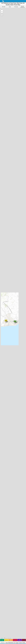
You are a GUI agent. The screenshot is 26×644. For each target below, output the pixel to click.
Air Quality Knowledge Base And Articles (14, 606)
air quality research (13, 602)
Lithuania (18, 282)
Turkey (17, 377)
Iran (3, 369)
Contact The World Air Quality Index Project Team (14, 597)
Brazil (3, 302)
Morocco (17, 305)
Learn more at (13, 85)
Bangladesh (5, 293)
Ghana (4, 348)
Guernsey (5, 357)
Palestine (18, 325)
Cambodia (5, 308)
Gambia (4, 344)
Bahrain (4, 292)
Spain (17, 362)
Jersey (3, 380)
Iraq (3, 371)
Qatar (16, 335)
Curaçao (4, 323)
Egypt (3, 332)
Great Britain (6, 351)
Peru (16, 328)
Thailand (18, 372)
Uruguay (17, 386)
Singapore (18, 353)
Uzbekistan (18, 387)
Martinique (18, 295)
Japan (3, 378)
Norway (17, 320)
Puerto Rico (18, 334)
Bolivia (4, 299)
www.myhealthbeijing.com (11, 541)
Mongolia (18, 302)
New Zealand (19, 314)
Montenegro (18, 304)
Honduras (5, 360)
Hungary (4, 363)
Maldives (18, 291)
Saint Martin (19, 344)
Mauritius (18, 296)
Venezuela (18, 389)
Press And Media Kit (14, 599)
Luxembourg (19, 283)
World (23, 270)
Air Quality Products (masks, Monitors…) (14, 619)
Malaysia (18, 289)
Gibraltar (4, 350)
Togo (16, 374)
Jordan (4, 381)
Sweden (17, 366)
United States (19, 384)
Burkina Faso (6, 307)
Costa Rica (5, 320)
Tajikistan (18, 371)
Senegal (17, 348)
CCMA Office (6, 246)
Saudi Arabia (19, 347)
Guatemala (5, 356)
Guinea (4, 359)
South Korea (18, 360)
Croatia (4, 322)
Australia (4, 288)
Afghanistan (5, 279)
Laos (3, 390)
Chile (3, 314)
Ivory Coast (5, 377)
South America (14, 270)
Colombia (4, 317)
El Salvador (5, 334)
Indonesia (5, 368)
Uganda (17, 380)
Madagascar (18, 286)
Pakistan (17, 323)
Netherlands (19, 311)
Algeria (4, 282)
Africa (5, 265)
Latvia (4, 392)
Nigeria (17, 317)
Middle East (14, 268)
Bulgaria (4, 305)
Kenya (4, 384)
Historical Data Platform (14, 621)
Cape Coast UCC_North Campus (12, 245)
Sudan (17, 365)
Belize (4, 298)
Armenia (4, 286)
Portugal (17, 332)
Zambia (17, 392)
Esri (11, 44)
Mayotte (17, 298)
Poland (17, 331)
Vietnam (17, 390)
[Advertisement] (13, 100)
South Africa (19, 359)
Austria (4, 289)
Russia (17, 341)
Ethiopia (4, 337)
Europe (16, 265)
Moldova (17, 301)
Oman (17, 322)
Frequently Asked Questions (13, 611)
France (4, 340)
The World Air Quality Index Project (12, 626)
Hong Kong (5, 362)
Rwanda (17, 343)
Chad (3, 313)
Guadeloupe (5, 354)
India (3, 366)
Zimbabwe (18, 393)
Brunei (4, 304)
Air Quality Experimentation (14, 607)
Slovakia (17, 354)
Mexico (17, 299)
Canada (4, 311)
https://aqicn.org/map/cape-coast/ (13, 52)
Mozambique (19, 307)
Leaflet (2, 44)
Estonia (4, 335)
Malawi (17, 288)
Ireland (4, 372)
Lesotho (17, 279)
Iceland (4, 365)
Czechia (4, 326)
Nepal (17, 310)
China (3, 316)
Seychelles (18, 351)
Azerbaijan (5, 291)
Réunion (17, 338)
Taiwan (17, 369)
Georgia (4, 345)
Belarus (4, 295)
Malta (17, 293)
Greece (4, 353)
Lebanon (4, 393)
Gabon (4, 343)
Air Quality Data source (14, 615)
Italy (3, 375)
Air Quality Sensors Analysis (14, 608)
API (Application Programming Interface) (14, 620)
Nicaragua (18, 316)
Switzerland (18, 368)
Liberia (17, 280)
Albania (4, 280)
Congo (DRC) (5, 319)
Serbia (17, 350)
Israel (3, 374)
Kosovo (4, 386)
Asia (10, 265)
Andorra (4, 283)
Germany (4, 347)
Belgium (4, 296)
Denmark (4, 328)
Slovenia (17, 356)
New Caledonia (19, 313)
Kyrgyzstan (5, 389)
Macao (17, 285)
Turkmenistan (19, 378)
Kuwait (4, 387)
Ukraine (17, 381)
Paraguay (18, 326)
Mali (16, 292)
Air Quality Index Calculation (14, 616)
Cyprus (4, 325)
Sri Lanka (18, 363)
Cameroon (5, 310)
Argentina (5, 285)
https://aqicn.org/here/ (13, 67)
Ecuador (4, 331)
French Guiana (6, 341)
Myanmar (18, 308)
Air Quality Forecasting (14, 617)
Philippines (18, 329)
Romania (18, 340)
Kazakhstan (5, 383)
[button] (2, 10)
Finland (4, 338)
